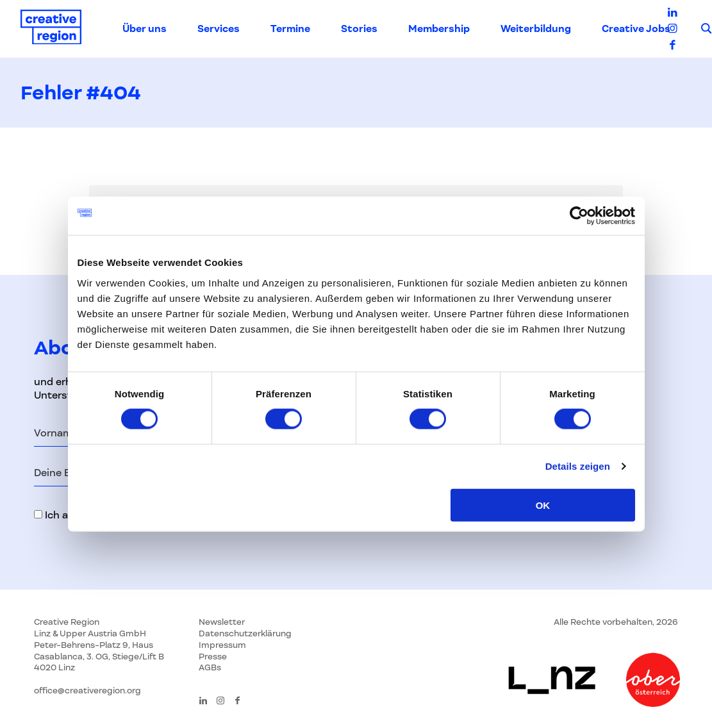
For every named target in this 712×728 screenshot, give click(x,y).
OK (543, 505)
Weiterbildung (536, 29)
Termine (290, 29)
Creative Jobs (636, 29)
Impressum (222, 645)
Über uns (145, 29)
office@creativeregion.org (87, 691)
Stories (359, 29)
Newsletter (222, 622)
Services (219, 29)
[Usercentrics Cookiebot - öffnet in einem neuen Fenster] (579, 216)
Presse (213, 657)
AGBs (210, 667)
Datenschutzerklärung (245, 633)
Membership (439, 29)
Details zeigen (578, 466)
